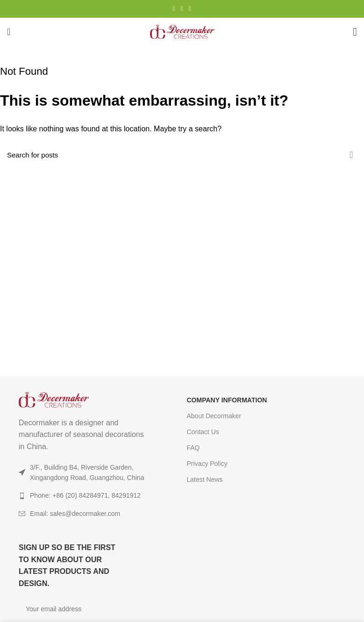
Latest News (205, 479)
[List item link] (86, 514)
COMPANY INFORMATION (227, 400)
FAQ (193, 448)
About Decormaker (214, 416)
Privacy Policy (207, 464)
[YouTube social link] (182, 9)
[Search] (182, 155)
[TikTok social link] (190, 9)
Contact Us (203, 432)
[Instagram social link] (174, 9)
